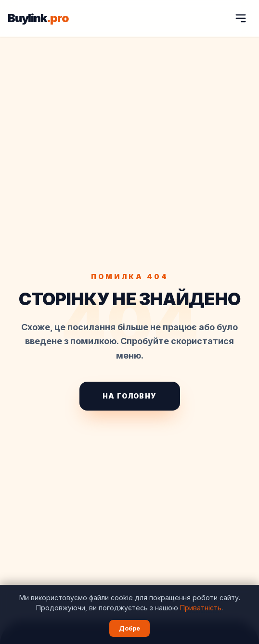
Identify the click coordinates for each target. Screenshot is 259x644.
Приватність (201, 608)
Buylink (38, 18)
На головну (130, 396)
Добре (129, 628)
